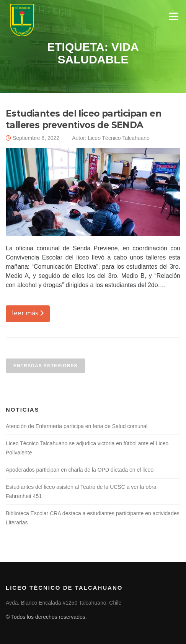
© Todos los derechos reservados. (46, 617)
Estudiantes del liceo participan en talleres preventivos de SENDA (83, 119)
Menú (174, 16)
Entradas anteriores (45, 366)
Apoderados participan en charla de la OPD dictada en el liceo (80, 470)
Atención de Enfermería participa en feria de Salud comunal (77, 426)
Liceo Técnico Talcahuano (118, 138)
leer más (28, 313)
